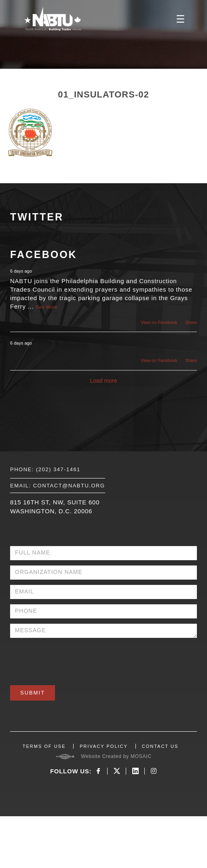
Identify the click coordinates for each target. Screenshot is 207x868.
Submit (33, 693)
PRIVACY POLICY (104, 746)
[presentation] (72, 659)
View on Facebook (159, 322)
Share (191, 322)
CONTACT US (160, 746)
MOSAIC (141, 756)
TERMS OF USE (44, 746)
